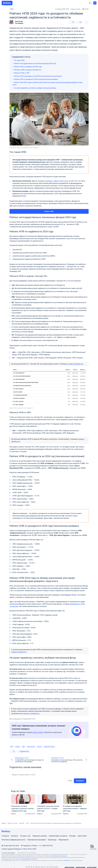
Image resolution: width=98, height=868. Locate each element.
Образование (63, 840)
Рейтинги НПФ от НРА (22, 73)
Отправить (80, 781)
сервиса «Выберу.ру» (76, 364)
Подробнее (66, 860)
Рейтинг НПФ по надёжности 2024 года (28, 67)
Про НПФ (22, 823)
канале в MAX (37, 732)
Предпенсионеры (49, 747)
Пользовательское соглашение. (60, 856)
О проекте (5, 836)
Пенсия (39, 747)
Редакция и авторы (40, 836)
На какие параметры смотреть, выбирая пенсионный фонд (35, 88)
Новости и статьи (12, 823)
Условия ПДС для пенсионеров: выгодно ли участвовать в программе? (29, 761)
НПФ (12, 9)
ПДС (24, 196)
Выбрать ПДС (49, 211)
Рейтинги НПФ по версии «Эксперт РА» (28, 70)
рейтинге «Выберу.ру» (32, 714)
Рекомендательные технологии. (30, 859)
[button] (16, 22)
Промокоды (52, 840)
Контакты (15, 836)
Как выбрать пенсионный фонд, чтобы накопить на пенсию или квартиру (67, 761)
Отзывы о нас (25, 836)
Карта (80, 836)
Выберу (4, 823)
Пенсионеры (31, 747)
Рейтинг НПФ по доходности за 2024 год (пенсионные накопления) (38, 76)
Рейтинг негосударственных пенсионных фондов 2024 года (35, 64)
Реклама (72, 836)
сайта (85, 836)
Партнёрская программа (37, 840)
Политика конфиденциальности (13, 840)
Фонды (18, 747)
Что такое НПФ (19, 60)
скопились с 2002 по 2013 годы (56, 181)
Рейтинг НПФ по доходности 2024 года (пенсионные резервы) (36, 79)
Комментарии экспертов (58, 836)
